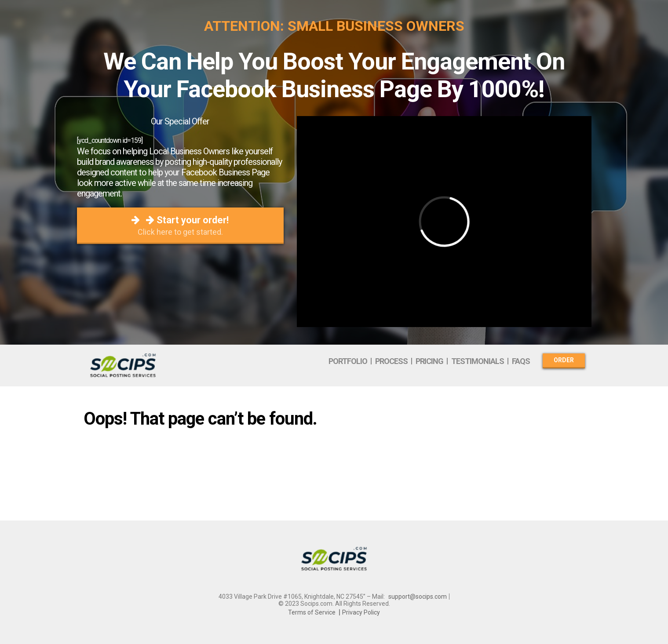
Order (564, 360)
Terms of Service (312, 612)
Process (391, 361)
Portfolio (348, 361)
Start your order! (180, 226)
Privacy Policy (361, 612)
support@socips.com (418, 597)
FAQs (521, 361)
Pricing (429, 361)
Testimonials (478, 361)
